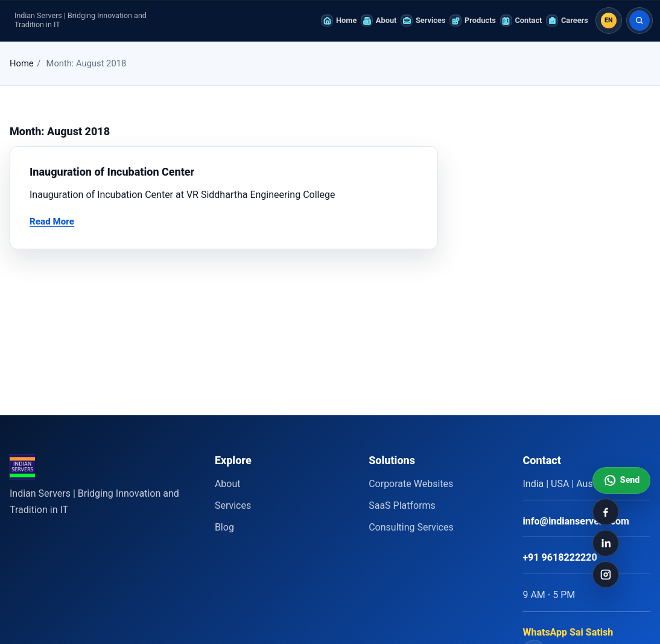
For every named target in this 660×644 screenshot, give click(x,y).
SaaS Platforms (402, 505)
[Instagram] (606, 575)
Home (22, 63)
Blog (224, 527)
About (228, 484)
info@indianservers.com (576, 521)
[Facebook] (606, 512)
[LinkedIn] (606, 543)
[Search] (639, 21)
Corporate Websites (411, 484)
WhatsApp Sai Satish (568, 632)
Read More (52, 222)
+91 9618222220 (560, 557)
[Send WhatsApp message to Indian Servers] (621, 480)
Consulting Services (411, 527)
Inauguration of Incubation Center (112, 172)
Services (233, 505)
